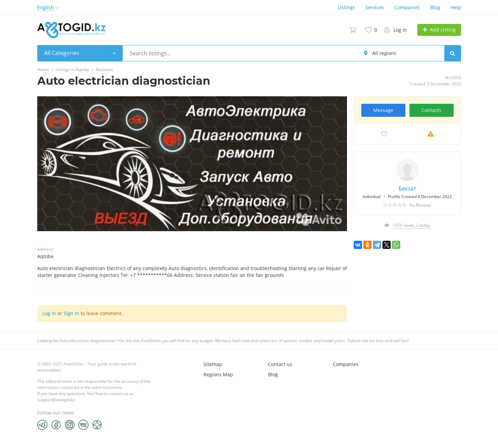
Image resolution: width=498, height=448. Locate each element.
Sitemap (213, 364)
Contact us (280, 364)
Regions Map (218, 374)
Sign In (71, 313)
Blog (435, 7)
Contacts (431, 110)
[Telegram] (42, 424)
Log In (49, 313)
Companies (407, 7)
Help (456, 7)
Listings (346, 7)
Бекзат (407, 188)
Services (375, 7)
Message (383, 110)
